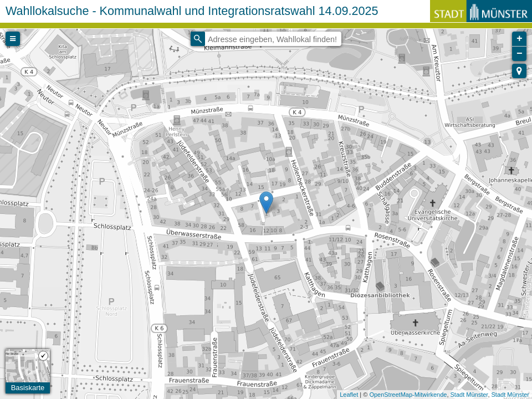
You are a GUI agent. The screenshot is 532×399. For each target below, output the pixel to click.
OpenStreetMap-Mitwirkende (408, 395)
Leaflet (349, 395)
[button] (519, 71)
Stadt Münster (469, 395)
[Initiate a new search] (198, 39)
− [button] (520, 54)
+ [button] (520, 39)
